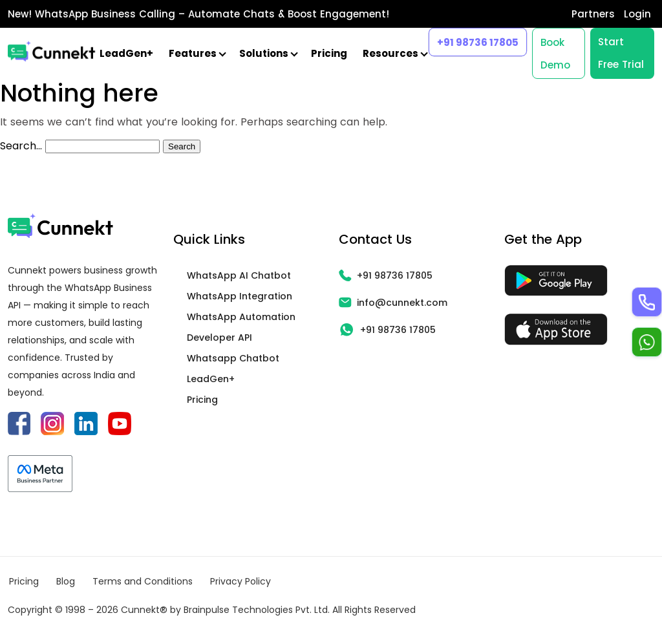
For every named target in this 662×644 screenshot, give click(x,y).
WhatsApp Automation (241, 317)
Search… (21, 146)
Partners (593, 14)
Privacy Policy (240, 581)
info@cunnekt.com (393, 303)
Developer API (219, 338)
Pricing (329, 53)
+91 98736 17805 (478, 42)
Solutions (267, 53)
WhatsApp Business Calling (105, 14)
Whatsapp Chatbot (233, 358)
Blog (66, 581)
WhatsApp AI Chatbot (239, 275)
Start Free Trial (621, 53)
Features (196, 53)
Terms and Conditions (143, 581)
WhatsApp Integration (240, 296)
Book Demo (555, 54)
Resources (394, 53)
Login (637, 14)
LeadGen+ (126, 53)
